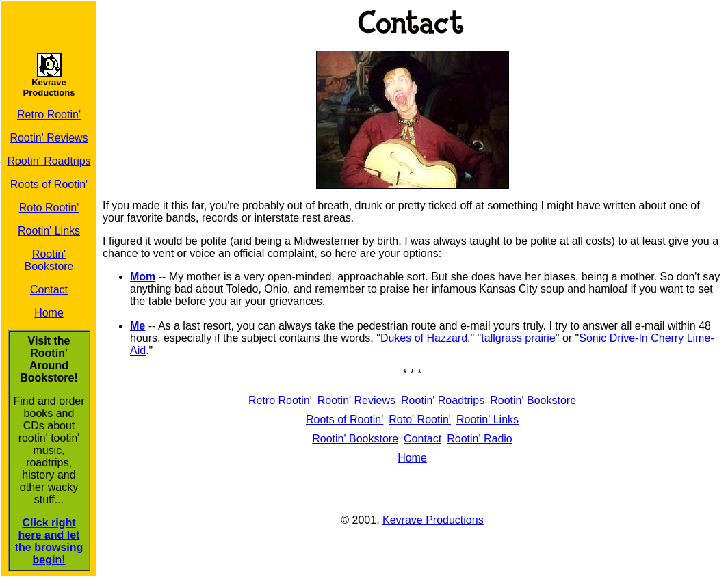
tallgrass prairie (518, 338)
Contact (49, 290)
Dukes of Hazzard (424, 338)
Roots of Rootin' (49, 184)
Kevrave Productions (433, 520)
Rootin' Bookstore (49, 260)
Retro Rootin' (49, 115)
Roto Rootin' (49, 208)
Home (49, 313)
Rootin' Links (49, 231)
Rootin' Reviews (49, 138)
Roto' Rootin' (420, 419)
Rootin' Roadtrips (49, 161)
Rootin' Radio (480, 439)
